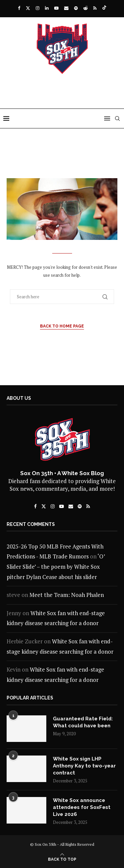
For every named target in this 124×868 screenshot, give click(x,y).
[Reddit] (85, 8)
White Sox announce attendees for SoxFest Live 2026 (82, 807)
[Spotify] (76, 8)
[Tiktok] (104, 8)
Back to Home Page (62, 326)
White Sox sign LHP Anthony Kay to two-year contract (84, 766)
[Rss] (95, 8)
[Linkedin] (47, 8)
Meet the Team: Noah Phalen (67, 595)
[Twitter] (28, 8)
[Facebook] (19, 8)
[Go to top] (62, 859)
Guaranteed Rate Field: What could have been (83, 722)
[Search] (117, 118)
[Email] (66, 8)
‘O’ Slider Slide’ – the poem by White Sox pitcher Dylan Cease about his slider (56, 566)
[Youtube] (56, 8)
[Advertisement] (64, 95)
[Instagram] (38, 8)
